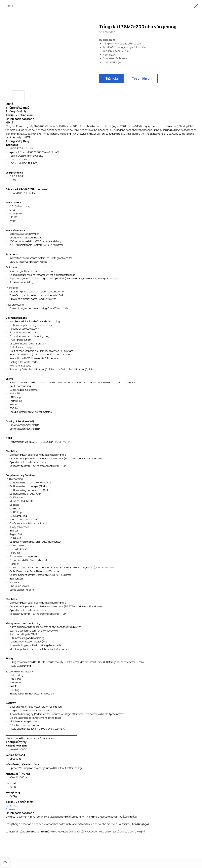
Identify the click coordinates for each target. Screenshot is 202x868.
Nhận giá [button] (111, 78)
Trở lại (10, 6)
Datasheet (11, 806)
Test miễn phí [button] (142, 78)
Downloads (12, 809)
